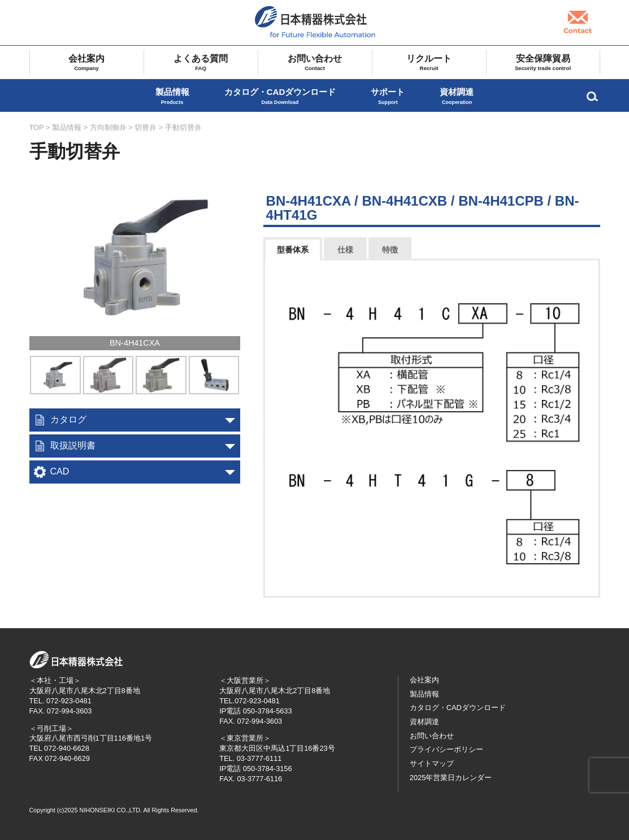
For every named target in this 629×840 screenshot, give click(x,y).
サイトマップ (432, 763)
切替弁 (146, 127)
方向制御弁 (108, 127)
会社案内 (87, 63)
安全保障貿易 (543, 63)
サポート (388, 96)
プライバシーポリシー (446, 749)
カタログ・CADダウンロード (280, 96)
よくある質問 (201, 63)
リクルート (429, 63)
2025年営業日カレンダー (451, 778)
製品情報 (172, 96)
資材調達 (457, 96)
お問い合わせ (315, 63)
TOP (37, 127)
